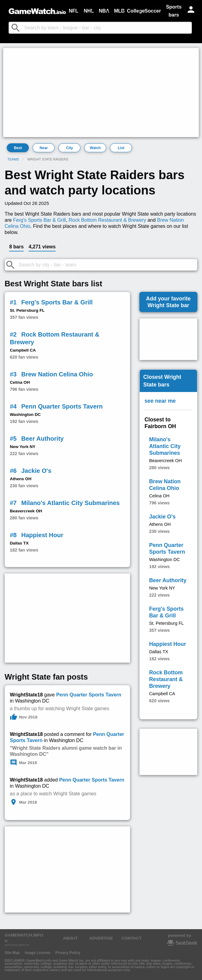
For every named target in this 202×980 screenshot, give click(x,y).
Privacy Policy (68, 953)
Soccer (153, 11)
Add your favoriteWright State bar (168, 302)
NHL (89, 11)
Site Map (12, 953)
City (70, 148)
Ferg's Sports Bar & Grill (40, 220)
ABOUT (70, 938)
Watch (95, 148)
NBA (104, 11)
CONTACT (132, 938)
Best (18, 148)
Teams (13, 159)
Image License (38, 953)
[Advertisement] (101, 92)
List (121, 148)
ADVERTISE (101, 938)
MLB (119, 11)
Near (44, 148)
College (136, 11)
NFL (74, 11)
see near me (160, 401)
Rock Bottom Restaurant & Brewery (107, 220)
